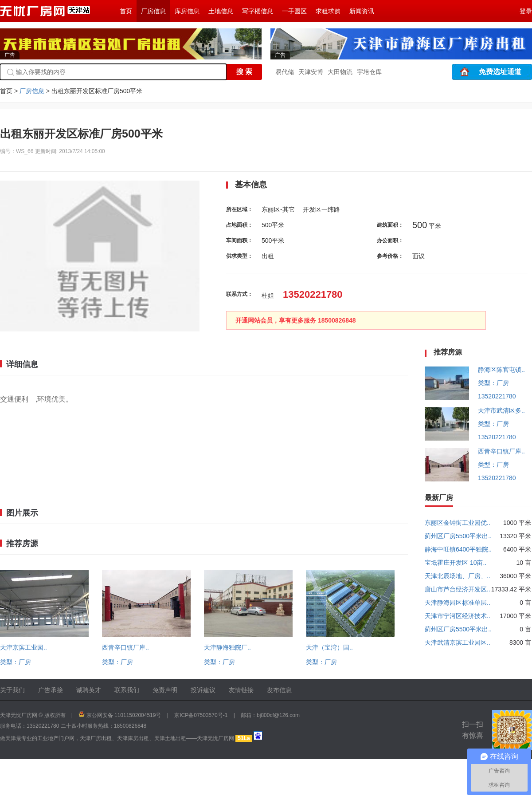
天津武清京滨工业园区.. (458, 642)
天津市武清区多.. (501, 410)
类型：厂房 (16, 662)
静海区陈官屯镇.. (501, 370)
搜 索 (244, 72)
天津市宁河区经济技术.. (458, 616)
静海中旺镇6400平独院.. (458, 549)
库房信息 (187, 11)
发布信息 (279, 690)
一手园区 (294, 11)
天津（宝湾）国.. (329, 647)
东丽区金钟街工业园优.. (458, 523)
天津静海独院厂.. (227, 647)
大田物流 (340, 72)
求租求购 (328, 11)
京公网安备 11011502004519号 (124, 715)
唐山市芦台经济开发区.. (458, 589)
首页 (126, 11)
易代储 (285, 72)
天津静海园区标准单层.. (458, 603)
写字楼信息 (258, 11)
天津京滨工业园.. (23, 647)
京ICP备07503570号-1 (201, 715)
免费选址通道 (500, 72)
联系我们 (127, 690)
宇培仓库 (369, 72)
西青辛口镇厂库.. (125, 647)
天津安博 (311, 72)
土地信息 (221, 11)
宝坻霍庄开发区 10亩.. (456, 563)
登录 (526, 11)
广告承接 (51, 690)
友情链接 (241, 690)
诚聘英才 (89, 690)
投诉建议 (203, 690)
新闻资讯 (362, 11)
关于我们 (12, 690)
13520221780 (497, 396)
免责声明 (165, 690)
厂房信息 (153, 11)
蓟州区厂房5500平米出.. (458, 536)
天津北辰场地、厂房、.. (458, 576)
